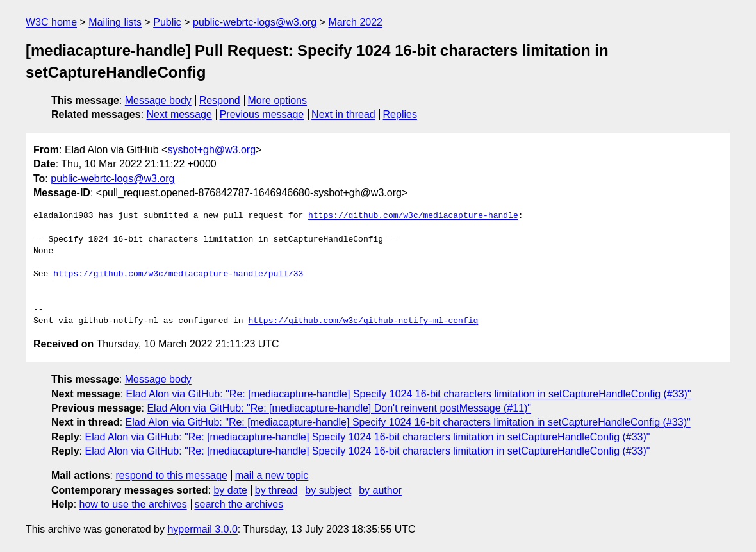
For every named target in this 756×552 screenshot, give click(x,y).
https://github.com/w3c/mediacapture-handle (413, 216)
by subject (328, 490)
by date (230, 490)
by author (380, 490)
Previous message (262, 114)
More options (278, 100)
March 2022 (356, 22)
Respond (220, 100)
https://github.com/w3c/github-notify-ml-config (363, 321)
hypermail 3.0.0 (202, 529)
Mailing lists (115, 22)
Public (167, 22)
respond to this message (171, 475)
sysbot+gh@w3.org (211, 150)
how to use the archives (133, 504)
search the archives (239, 504)
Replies (400, 114)
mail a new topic (272, 475)
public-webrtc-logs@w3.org (255, 22)
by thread (276, 490)
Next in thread (343, 114)
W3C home (51, 22)
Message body (158, 100)
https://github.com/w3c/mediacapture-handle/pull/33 (178, 274)
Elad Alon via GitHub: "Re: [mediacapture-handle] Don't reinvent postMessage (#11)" (339, 408)
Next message (179, 114)
